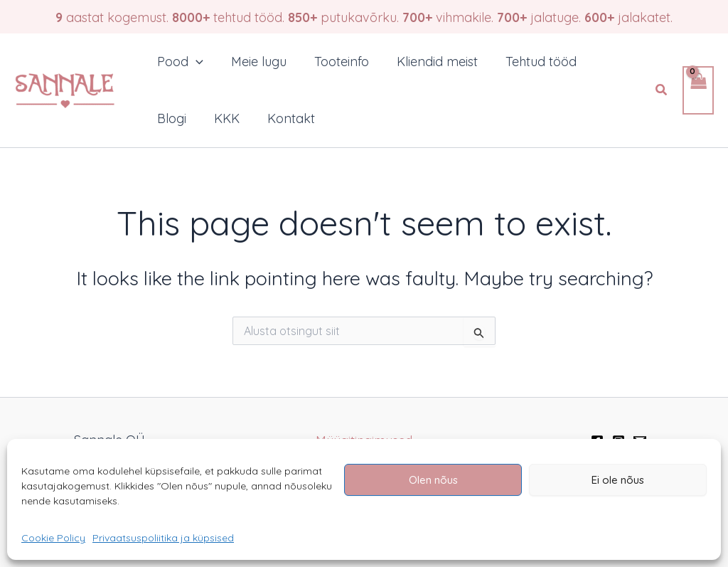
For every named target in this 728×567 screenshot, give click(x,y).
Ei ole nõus (618, 480)
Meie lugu (256, 62)
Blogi (171, 118)
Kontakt (286, 118)
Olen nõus (433, 480)
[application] (195, 62)
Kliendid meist (430, 62)
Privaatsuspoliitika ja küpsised (163, 538)
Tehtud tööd (532, 62)
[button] (662, 90)
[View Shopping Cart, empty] (698, 91)
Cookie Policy (53, 538)
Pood (180, 62)
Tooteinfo (337, 62)
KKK (224, 118)
